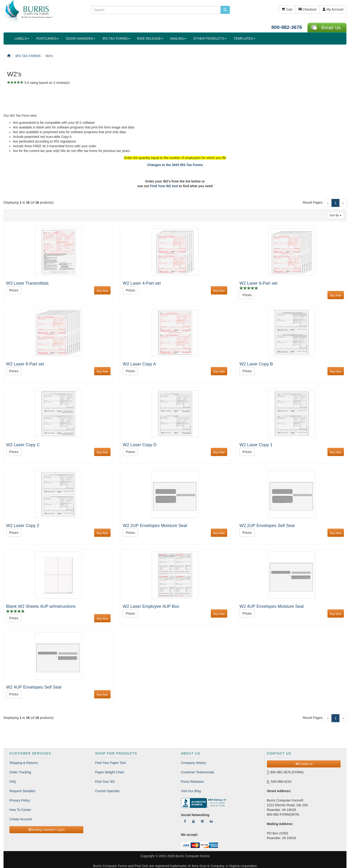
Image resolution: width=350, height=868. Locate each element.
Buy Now (102, 291)
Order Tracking (20, 772)
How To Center (20, 810)
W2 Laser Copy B (256, 364)
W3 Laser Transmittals (27, 283)
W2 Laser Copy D (140, 445)
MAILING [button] (178, 39)
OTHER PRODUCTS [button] (210, 39)
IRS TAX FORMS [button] (116, 39)
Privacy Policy (20, 800)
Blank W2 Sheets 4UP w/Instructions (41, 606)
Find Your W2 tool (164, 186)
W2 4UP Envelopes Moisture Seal (272, 606)
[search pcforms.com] (225, 10)
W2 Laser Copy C (23, 445)
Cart (287, 9)
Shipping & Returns (24, 763)
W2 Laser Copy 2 (23, 526)
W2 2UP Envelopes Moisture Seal (155, 526)
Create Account (21, 819)
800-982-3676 (287, 27)
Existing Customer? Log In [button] (46, 830)
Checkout (307, 9)
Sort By (336, 215)
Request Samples (22, 791)
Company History (194, 763)
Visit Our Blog (191, 791)
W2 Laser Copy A (139, 364)
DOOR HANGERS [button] (81, 39)
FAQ (13, 782)
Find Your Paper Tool (110, 763)
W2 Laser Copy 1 (256, 445)
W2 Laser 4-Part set (142, 283)
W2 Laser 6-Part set (258, 283)
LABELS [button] (22, 39)
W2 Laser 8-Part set (25, 364)
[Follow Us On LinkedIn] (211, 821)
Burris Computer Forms (192, 856)
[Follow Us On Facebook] (185, 821)
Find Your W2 (105, 782)
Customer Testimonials (198, 772)
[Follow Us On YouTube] (193, 821)
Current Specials (107, 791)
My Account (333, 9)
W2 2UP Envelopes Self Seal (267, 526)
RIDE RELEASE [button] (150, 39)
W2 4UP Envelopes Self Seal (34, 687)
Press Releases (192, 782)
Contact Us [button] (304, 764)
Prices (14, 290)
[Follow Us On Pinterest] (202, 821)
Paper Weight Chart (110, 772)
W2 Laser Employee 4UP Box (151, 606)
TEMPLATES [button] (244, 39)
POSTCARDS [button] (48, 39)
